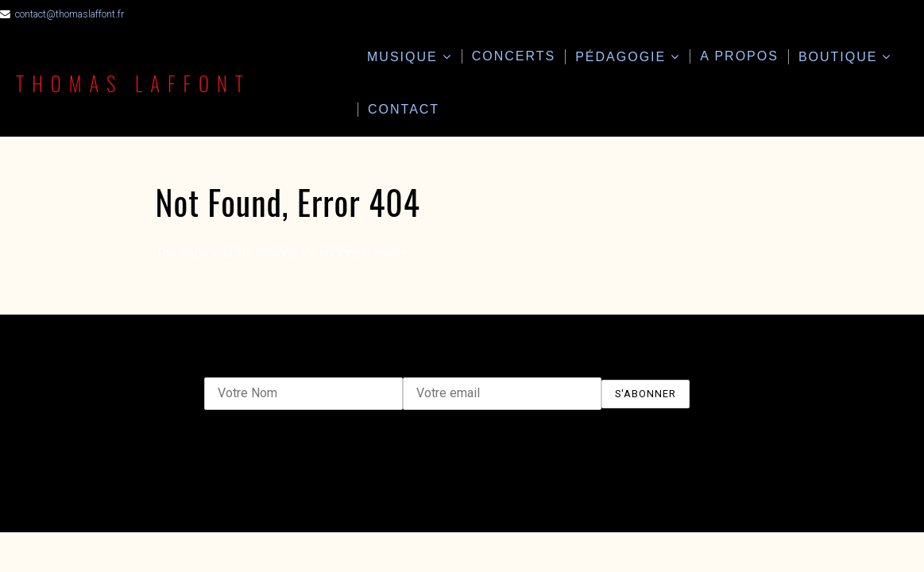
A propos (739, 56)
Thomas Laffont (135, 83)
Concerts (514, 56)
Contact (404, 109)
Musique (402, 57)
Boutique (838, 57)
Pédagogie (621, 57)
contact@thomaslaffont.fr (70, 14)
